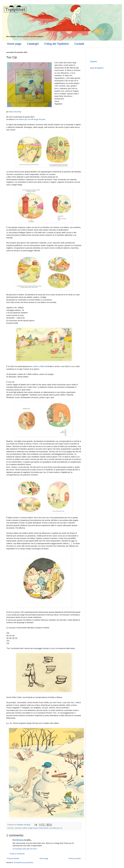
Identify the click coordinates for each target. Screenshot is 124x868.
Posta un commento (17, 854)
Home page (14, 44)
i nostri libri (18, 828)
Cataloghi (33, 44)
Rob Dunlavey (18, 840)
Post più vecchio (75, 858)
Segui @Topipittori (97, 68)
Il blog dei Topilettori (57, 44)
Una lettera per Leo (56, 828)
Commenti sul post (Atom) (23, 863)
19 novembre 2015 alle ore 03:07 (25, 849)
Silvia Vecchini (15, 112)
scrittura (25, 828)
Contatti (79, 44)
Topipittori (93, 62)
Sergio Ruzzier (39, 119)
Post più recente (13, 858)
